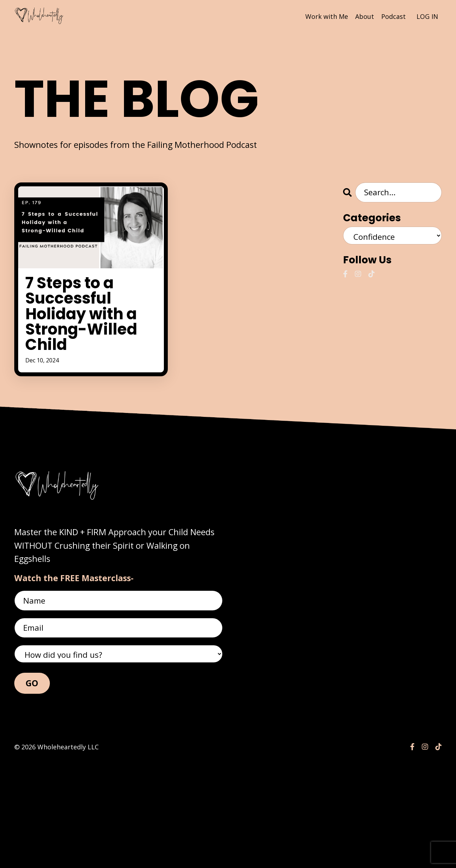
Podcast (393, 16)
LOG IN (427, 16)
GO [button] (32, 792)
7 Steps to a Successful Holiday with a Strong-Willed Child (89, 367)
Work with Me (327, 16)
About (365, 16)
